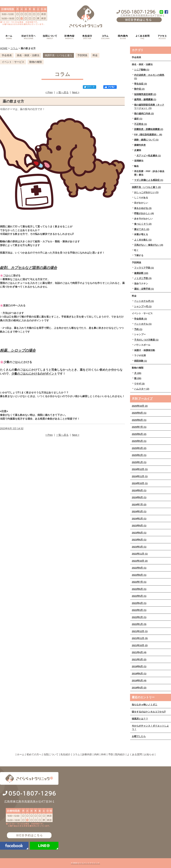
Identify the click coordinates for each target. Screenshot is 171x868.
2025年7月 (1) (139, 427)
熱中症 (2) (139, 89)
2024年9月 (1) (139, 490)
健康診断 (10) (141, 273)
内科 (97, 754)
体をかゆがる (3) (143, 208)
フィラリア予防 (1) (144, 268)
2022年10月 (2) (140, 561)
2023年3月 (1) (139, 547)
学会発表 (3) (141, 319)
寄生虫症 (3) (141, 84)
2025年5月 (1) (139, 441)
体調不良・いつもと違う (58, 55)
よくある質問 (134, 754)
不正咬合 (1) (141, 124)
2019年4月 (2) (139, 688)
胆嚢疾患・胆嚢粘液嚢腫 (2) (149, 129)
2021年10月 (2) (140, 645)
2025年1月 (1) (139, 462)
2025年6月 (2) (139, 434)
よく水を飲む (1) (143, 240)
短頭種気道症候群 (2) (145, 94)
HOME (4, 48)
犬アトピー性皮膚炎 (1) (149, 156)
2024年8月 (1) (139, 497)
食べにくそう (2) (143, 224)
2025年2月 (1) (139, 455)
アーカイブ (145, 399)
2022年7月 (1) (139, 582)
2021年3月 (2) (139, 659)
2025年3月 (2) (139, 448)
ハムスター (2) (142, 389)
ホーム (21, 754)
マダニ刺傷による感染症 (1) (149, 180)
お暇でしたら (139, 736)
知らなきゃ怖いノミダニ (145, 705)
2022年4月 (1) (139, 603)
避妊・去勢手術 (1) (144, 289)
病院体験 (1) (141, 361)
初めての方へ (34, 754)
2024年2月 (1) (139, 519)
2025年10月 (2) (140, 406)
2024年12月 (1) (140, 469)
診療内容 (87, 754)
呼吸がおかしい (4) (144, 213)
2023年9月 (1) (139, 526)
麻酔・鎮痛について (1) (146, 140)
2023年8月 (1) (139, 533)
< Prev (49, 92)
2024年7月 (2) (139, 505)
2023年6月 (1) (139, 540)
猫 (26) (138, 378)
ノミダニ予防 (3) (143, 278)
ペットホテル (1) (143, 324)
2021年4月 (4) (139, 652)
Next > (76, 92)
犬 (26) (138, 373)
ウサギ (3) (139, 384)
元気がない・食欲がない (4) (149, 245)
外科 (103, 754)
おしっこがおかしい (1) (146, 192)
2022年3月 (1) (139, 610)
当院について (51, 754)
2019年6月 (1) (139, 674)
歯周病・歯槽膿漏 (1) (145, 99)
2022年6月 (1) (139, 589)
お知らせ (149, 754)
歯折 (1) (138, 119)
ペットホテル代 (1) (144, 301)
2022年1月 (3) (139, 624)
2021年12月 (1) (140, 631)
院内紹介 (120, 754)
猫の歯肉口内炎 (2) (144, 113)
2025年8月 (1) (139, 420)
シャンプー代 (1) (143, 306)
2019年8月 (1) (139, 666)
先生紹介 (65, 754)
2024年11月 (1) (140, 476)
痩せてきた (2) (142, 229)
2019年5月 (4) (139, 681)
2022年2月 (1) (139, 617)
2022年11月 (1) (140, 554)
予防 (111, 754)
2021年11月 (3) (140, 638)
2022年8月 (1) (139, 575)
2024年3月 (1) (139, 511)
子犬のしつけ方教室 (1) (146, 340)
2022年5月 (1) (139, 596)
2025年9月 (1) (139, 413)
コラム (14, 48)
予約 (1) (138, 329)
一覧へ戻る (62, 92)
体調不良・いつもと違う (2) (146, 187)
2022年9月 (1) (139, 568)
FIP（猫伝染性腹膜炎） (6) (148, 135)
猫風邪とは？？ (140, 719)
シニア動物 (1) (142, 70)
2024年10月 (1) (140, 483)
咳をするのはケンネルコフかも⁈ (149, 712)
